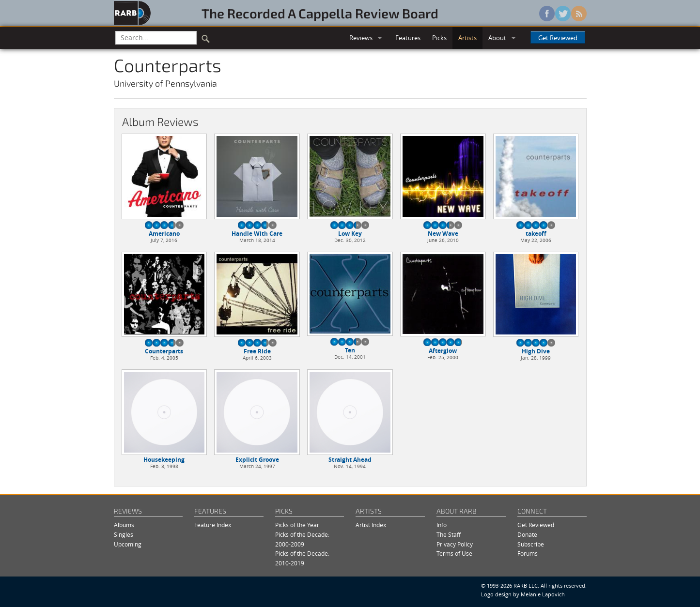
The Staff (449, 535)
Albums (124, 525)
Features (408, 38)
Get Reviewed (558, 38)
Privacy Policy (455, 544)
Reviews (361, 38)
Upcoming (128, 544)
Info (442, 525)
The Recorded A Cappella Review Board (320, 13)
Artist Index (371, 525)
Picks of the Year (297, 525)
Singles (124, 535)
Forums (528, 554)
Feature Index (213, 525)
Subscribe (531, 544)
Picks (439, 38)
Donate (527, 535)
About (497, 38)
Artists (467, 38)
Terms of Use (454, 554)
